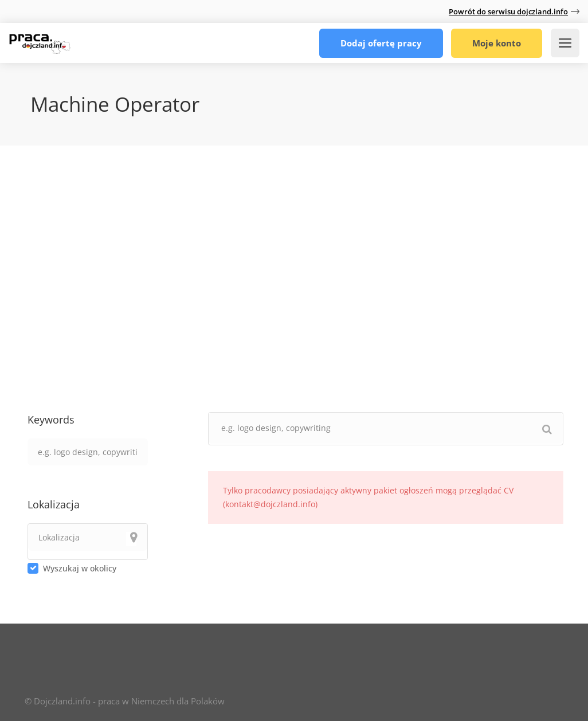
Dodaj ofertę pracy (381, 43)
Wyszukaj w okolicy (80, 568)
